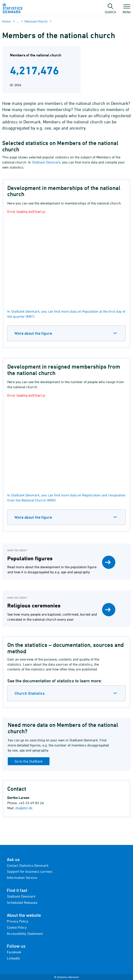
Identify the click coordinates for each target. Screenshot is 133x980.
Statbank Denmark (46, 162)
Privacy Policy (18, 921)
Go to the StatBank (29, 761)
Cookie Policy (17, 927)
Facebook (14, 952)
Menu (127, 10)
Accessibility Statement (25, 934)
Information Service (22, 878)
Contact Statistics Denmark (28, 865)
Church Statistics (30, 693)
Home (7, 21)
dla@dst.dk (24, 808)
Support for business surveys (30, 871)
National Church (36, 21)
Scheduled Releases (22, 902)
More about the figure (33, 333)
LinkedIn (13, 958)
